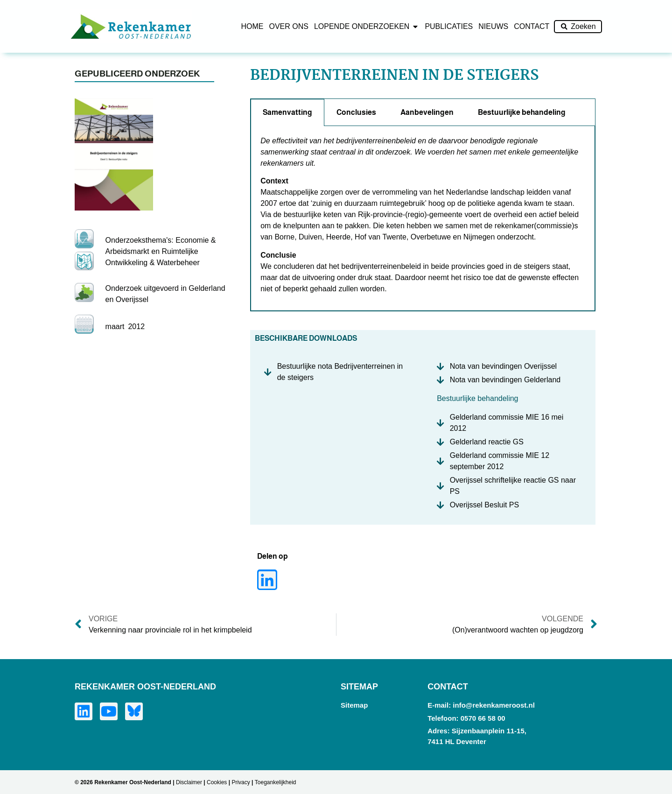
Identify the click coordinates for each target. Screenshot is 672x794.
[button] (267, 580)
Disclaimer (189, 782)
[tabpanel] (423, 218)
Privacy (241, 782)
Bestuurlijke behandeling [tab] (522, 112)
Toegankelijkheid (276, 782)
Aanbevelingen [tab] (427, 112)
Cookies (217, 782)
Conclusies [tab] (356, 112)
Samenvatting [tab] (287, 112)
